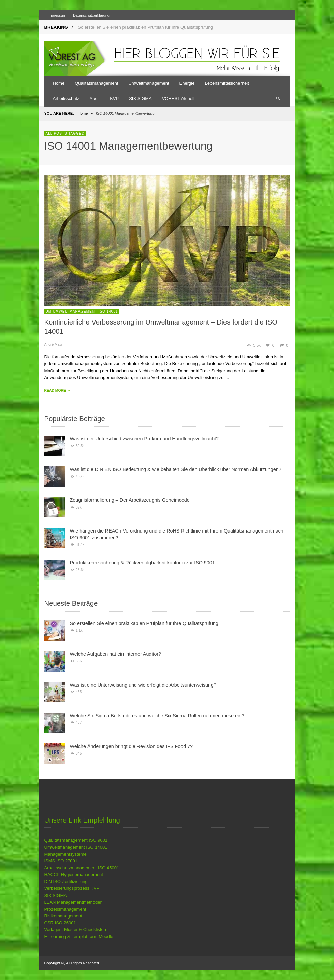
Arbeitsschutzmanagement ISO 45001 (82, 868)
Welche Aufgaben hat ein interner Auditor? (116, 654)
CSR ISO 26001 (60, 923)
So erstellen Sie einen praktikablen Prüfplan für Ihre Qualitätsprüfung (145, 27)
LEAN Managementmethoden (74, 902)
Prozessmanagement (65, 909)
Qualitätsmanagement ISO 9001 (76, 840)
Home (83, 113)
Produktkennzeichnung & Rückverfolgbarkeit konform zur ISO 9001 (142, 563)
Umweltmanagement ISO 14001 (76, 847)
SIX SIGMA (56, 895)
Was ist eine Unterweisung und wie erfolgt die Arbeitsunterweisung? (143, 685)
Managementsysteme (66, 854)
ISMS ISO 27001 (61, 861)
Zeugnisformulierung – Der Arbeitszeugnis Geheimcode (130, 500)
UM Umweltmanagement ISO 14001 (82, 311)
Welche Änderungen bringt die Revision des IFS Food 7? (132, 746)
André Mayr (54, 344)
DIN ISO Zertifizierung (66, 881)
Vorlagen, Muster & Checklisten (75, 930)
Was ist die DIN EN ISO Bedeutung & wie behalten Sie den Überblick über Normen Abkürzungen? (176, 469)
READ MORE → (57, 391)
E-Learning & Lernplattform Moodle (79, 936)
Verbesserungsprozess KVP (72, 888)
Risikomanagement (63, 916)
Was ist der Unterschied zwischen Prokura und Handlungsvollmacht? (144, 439)
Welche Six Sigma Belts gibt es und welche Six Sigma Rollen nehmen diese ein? (157, 716)
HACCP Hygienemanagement (74, 875)
